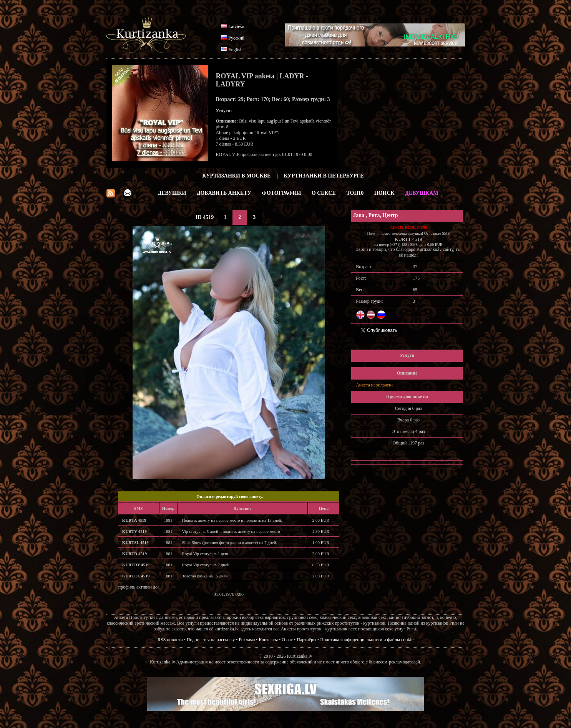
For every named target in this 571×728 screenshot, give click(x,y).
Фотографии (281, 193)
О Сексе (324, 193)
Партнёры (306, 640)
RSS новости (170, 640)
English (235, 50)
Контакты (269, 640)
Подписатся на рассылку (211, 640)
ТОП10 (355, 193)
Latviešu (236, 27)
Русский (236, 38)
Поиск (384, 193)
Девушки (172, 193)
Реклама (247, 640)
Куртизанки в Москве (236, 176)
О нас (287, 640)
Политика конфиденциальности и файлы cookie (367, 640)
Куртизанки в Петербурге (324, 176)
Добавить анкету (224, 193)
